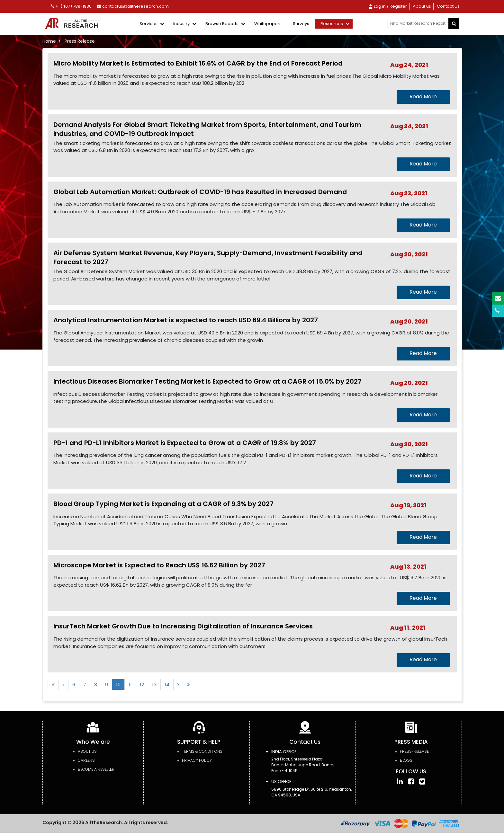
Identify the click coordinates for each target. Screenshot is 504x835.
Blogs (406, 760)
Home (49, 41)
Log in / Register (387, 6)
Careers (86, 760)
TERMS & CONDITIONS (202, 751)
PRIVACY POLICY (197, 760)
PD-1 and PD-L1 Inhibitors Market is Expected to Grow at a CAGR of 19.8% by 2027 (185, 443)
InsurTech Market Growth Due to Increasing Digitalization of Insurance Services (183, 626)
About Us (87, 751)
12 (142, 684)
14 (167, 684)
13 (154, 684)
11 (130, 684)
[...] (418, 24)
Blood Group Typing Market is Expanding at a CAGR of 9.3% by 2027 (163, 504)
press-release (414, 751)
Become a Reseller (96, 769)
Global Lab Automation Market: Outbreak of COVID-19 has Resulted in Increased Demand (200, 192)
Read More (423, 97)
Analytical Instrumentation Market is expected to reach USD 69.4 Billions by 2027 (186, 320)
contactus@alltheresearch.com (133, 6)
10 (118, 684)
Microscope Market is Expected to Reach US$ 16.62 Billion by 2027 (159, 565)
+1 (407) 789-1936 (71, 6)
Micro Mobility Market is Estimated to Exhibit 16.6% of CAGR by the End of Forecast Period (198, 63)
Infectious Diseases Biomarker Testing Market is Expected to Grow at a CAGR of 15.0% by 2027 (207, 381)
